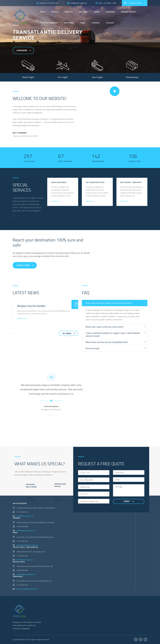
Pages (83, 23)
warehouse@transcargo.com (27, 589)
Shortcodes (69, 23)
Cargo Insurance (59, 182)
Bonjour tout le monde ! (32, 306)
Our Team (83, 12)
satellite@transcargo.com (26, 531)
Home (43, 12)
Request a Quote (128, 12)
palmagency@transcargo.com (27, 545)
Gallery (97, 12)
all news (69, 333)
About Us (69, 12)
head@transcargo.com (25, 516)
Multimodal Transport (131, 182)
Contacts (96, 23)
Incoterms (110, 12)
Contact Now (25, 265)
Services (55, 12)
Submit (129, 501)
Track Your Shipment (49, 23)
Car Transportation (95, 182)
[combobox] (94, 473)
